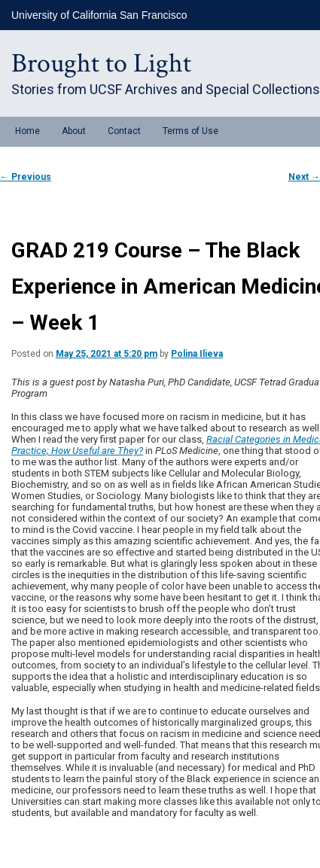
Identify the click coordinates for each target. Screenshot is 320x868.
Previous (26, 177)
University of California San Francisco (99, 15)
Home (27, 131)
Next (304, 177)
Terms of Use (190, 131)
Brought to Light (101, 64)
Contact (124, 131)
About (74, 131)
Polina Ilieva (197, 354)
